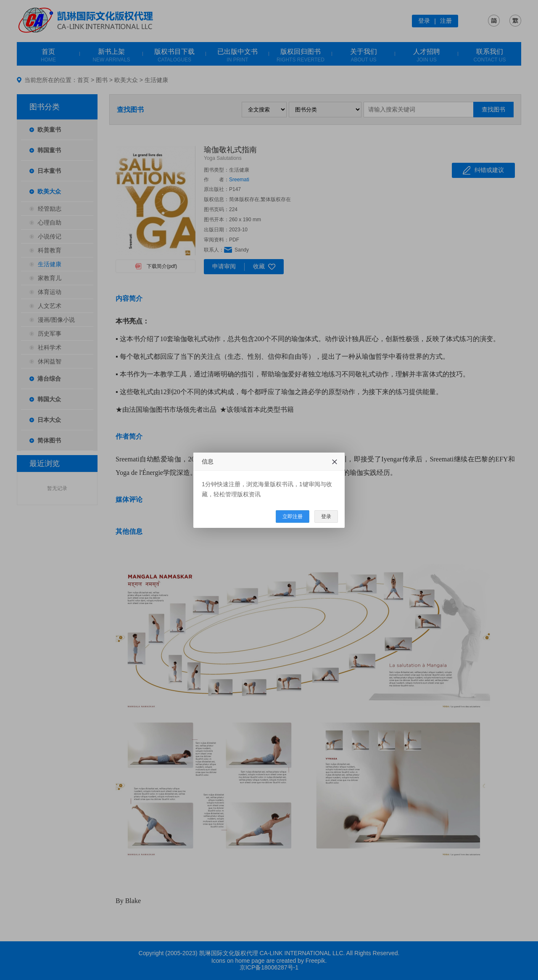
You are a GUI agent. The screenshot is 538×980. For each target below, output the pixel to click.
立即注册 (293, 516)
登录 (326, 516)
